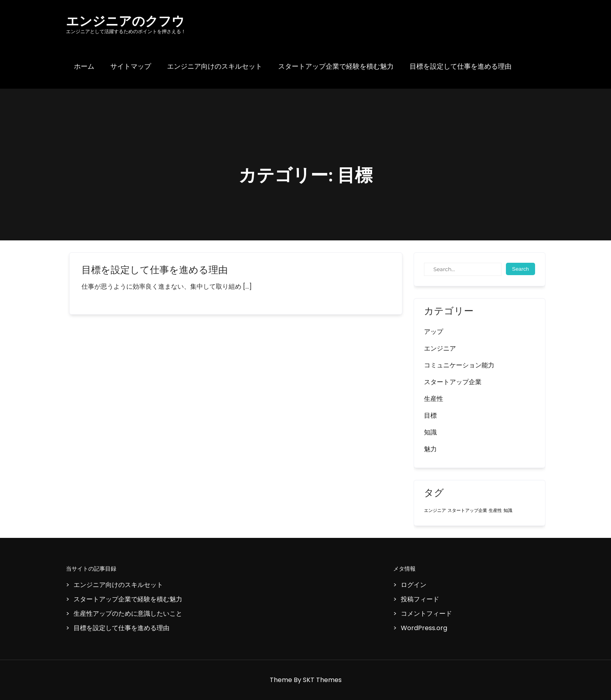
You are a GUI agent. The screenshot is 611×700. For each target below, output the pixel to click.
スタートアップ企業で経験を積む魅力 (336, 66)
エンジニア (440, 348)
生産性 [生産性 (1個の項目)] (495, 511)
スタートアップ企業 (453, 382)
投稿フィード (420, 599)
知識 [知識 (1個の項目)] (508, 511)
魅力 (430, 449)
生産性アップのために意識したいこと (128, 614)
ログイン (414, 585)
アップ (434, 332)
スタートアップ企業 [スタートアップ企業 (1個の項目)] (467, 511)
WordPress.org (424, 628)
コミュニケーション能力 (459, 365)
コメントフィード (426, 614)
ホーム (84, 66)
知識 (430, 432)
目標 (430, 415)
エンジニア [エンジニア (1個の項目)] (435, 511)
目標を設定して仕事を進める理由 (461, 66)
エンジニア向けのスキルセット (215, 66)
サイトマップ (131, 66)
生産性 (434, 399)
